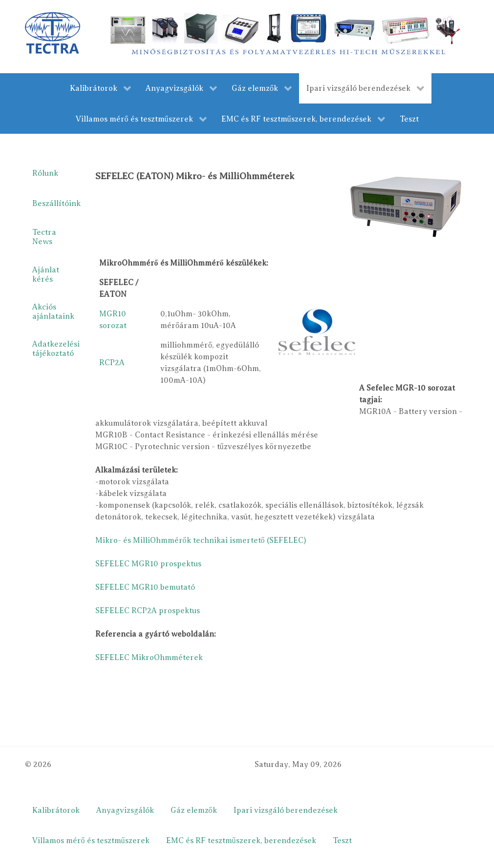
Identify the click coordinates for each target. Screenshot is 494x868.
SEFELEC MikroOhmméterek (149, 658)
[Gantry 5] (53, 33)
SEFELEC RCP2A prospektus (148, 611)
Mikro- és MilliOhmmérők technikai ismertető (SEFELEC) (201, 540)
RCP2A (112, 363)
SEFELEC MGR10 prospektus (148, 564)
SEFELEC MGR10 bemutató (145, 587)
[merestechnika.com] (287, 36)
